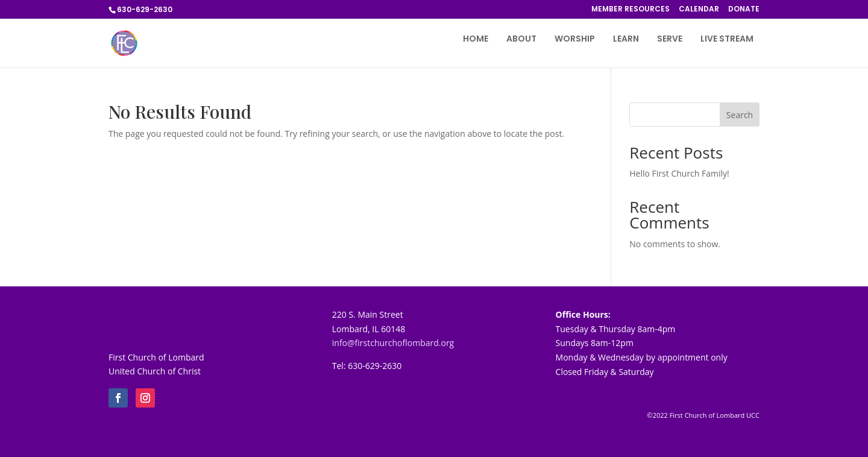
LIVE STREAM (727, 39)
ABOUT (521, 39)
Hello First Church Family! (679, 173)
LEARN (626, 39)
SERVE (670, 39)
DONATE (744, 10)
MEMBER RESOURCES (631, 10)
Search (740, 115)
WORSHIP (575, 39)
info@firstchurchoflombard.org (393, 343)
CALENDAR (699, 10)
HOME (476, 39)
